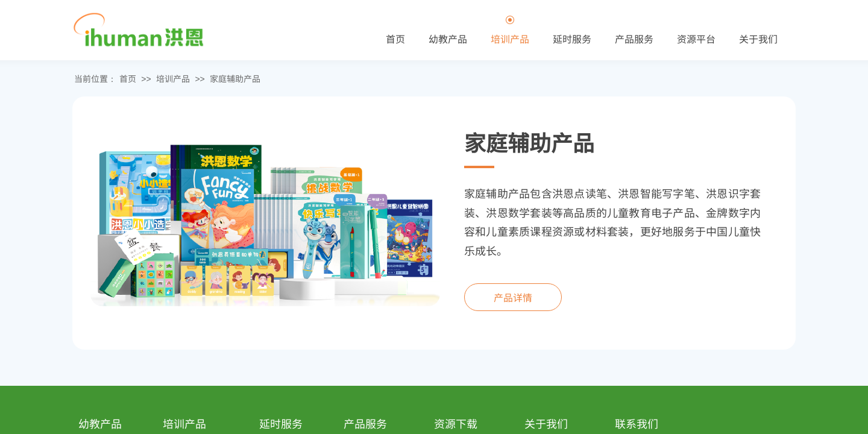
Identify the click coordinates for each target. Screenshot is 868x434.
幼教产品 (448, 39)
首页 (128, 78)
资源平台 (696, 39)
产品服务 (634, 39)
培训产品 (173, 78)
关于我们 (758, 39)
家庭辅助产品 (235, 78)
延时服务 (572, 39)
